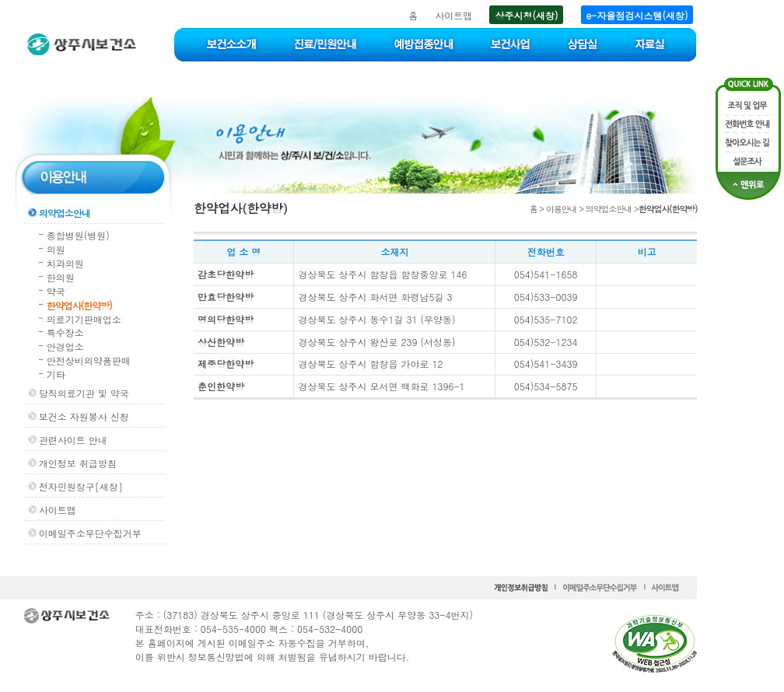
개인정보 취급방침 (78, 463)
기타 (56, 374)
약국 (56, 291)
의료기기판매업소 (84, 319)
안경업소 (65, 346)
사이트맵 (453, 15)
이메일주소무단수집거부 (90, 533)
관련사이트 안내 (73, 440)
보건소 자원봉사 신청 (84, 416)
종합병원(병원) (78, 235)
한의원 (61, 277)
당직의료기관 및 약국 (84, 393)
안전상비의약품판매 (89, 360)
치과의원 (65, 263)
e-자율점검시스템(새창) (637, 15)
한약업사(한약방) (79, 305)
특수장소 (65, 332)
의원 (56, 249)
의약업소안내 (65, 213)
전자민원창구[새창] (81, 486)
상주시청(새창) (526, 15)
